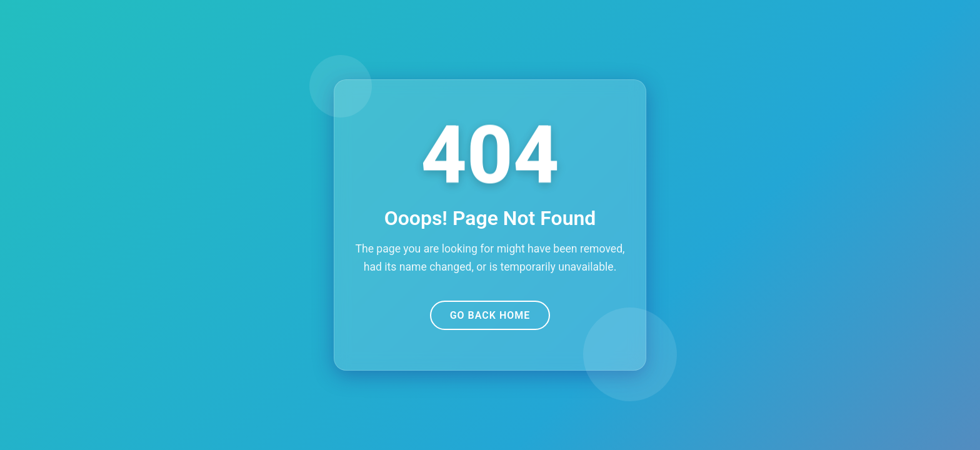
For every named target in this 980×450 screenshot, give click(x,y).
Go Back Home (490, 315)
